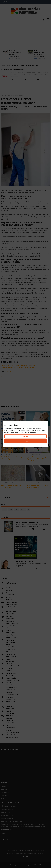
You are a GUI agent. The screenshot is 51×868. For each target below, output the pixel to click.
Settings (26, 436)
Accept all (25, 441)
